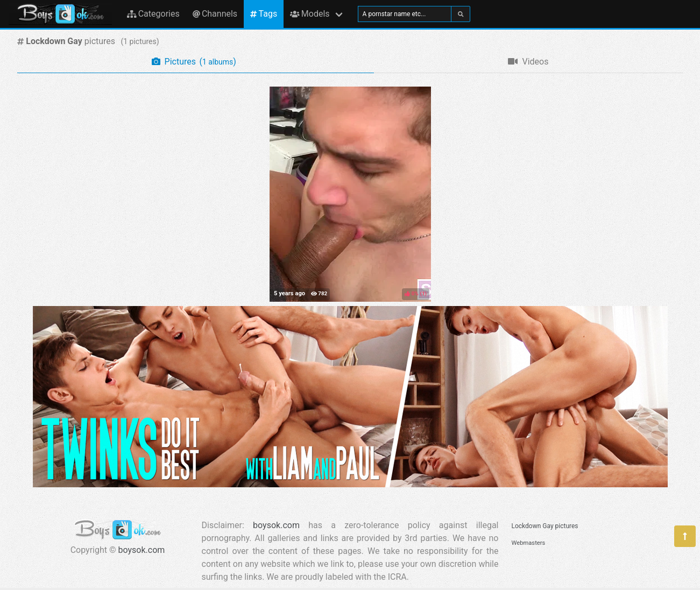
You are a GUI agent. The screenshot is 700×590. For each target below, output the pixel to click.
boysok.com (142, 550)
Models (310, 14)
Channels (215, 14)
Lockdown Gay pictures (545, 526)
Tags (264, 14)
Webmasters (529, 543)
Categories (153, 14)
